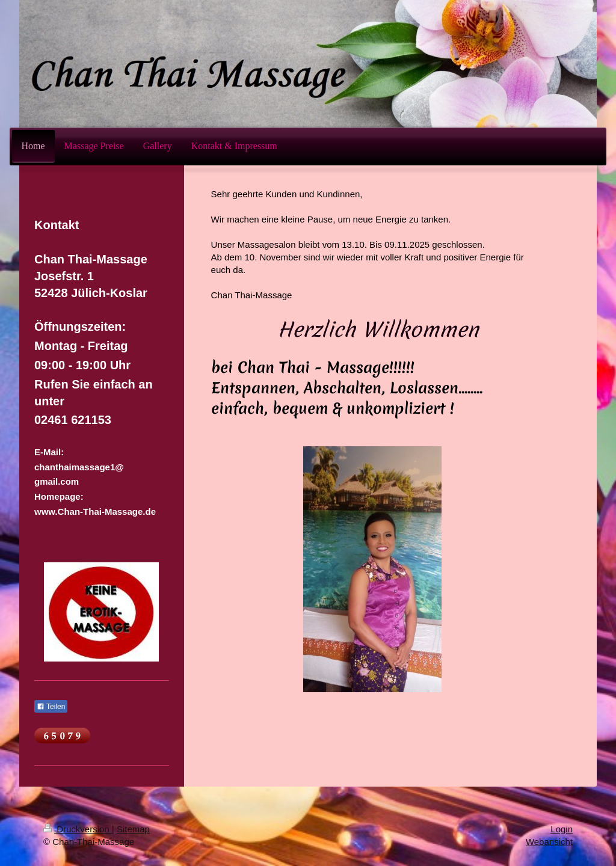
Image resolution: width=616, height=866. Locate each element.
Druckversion (78, 829)
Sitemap (133, 829)
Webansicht (549, 842)
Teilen (51, 707)
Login (562, 829)
